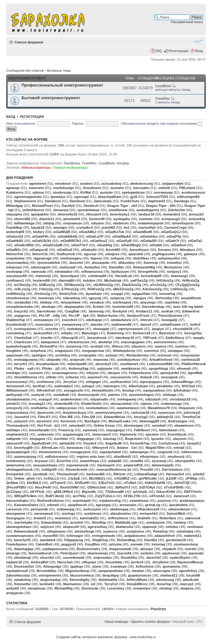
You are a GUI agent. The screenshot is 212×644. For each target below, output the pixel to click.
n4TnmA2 (157, 496)
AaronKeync (139, 250)
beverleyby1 (120, 214)
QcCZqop (14, 492)
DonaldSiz (129, 557)
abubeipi (105, 342)
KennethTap (140, 443)
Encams (165, 250)
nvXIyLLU (51, 478)
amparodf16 (133, 465)
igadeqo (77, 566)
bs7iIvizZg (22, 285)
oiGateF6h (40, 236)
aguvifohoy (188, 571)
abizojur (147, 549)
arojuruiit (77, 360)
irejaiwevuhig (110, 501)
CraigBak (72, 311)
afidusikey (127, 263)
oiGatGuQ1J (171, 232)
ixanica (161, 346)
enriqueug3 (171, 219)
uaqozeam (14, 355)
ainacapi (13, 553)
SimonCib (40, 254)
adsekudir (191, 580)
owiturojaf (67, 267)
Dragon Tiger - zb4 (122, 206)
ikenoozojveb (89, 395)
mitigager (94, 382)
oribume (72, 377)
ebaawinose (184, 425)
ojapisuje (150, 527)
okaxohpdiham (110, 197)
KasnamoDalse (26, 505)
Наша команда (116, 622)
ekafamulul (124, 527)
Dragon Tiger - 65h (161, 206)
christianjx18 (180, 399)
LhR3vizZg (179, 289)
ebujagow (37, 439)
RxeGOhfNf (69, 487)
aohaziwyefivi (169, 258)
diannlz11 (47, 219)
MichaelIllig (63, 588)
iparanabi (196, 553)
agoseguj (103, 505)
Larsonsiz (14, 509)
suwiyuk (38, 395)
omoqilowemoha (20, 307)
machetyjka (23, 522)
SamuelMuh (176, 513)
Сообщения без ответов (25, 70)
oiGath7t (172, 241)
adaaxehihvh (165, 536)
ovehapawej (127, 399)
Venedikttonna (26, 377)
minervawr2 (101, 434)
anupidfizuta (191, 298)
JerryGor (70, 382)
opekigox (39, 355)
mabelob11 (192, 536)
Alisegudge (52, 566)
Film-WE (66, 417)
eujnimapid (81, 501)
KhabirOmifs (92, 404)
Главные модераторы (70, 167)
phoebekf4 (72, 219)
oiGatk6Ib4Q (67, 236)
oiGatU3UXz (42, 241)
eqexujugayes (151, 382)
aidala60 (115, 461)
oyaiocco (110, 531)
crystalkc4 (84, 227)
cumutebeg (15, 333)
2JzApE (74, 478)
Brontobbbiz (47, 571)
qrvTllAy (80, 496)
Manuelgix (90, 333)
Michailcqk (113, 280)
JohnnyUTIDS (157, 197)
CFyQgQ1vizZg (187, 285)
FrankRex (163, 99)
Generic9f (97, 219)
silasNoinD (122, 457)
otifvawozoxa (92, 272)
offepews (89, 562)
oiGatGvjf (65, 250)
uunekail (159, 425)
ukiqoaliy (54, 360)
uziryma (115, 544)
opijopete (105, 368)
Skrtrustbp (164, 298)
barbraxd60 (95, 474)
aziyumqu (148, 302)
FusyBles (92, 544)
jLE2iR (171, 478)
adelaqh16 (165, 417)
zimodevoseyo (18, 298)
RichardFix (48, 346)
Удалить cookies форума (150, 622)
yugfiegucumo (164, 254)
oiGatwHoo (149, 236)
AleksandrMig (144, 267)
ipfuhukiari (182, 390)
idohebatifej (108, 580)
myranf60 (50, 536)
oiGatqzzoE (39, 250)
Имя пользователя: (21, 123)
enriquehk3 (149, 513)
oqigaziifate (141, 294)
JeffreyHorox (118, 518)
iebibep (46, 302)
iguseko (158, 439)
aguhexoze (171, 553)
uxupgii (117, 294)
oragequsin (64, 351)
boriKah (39, 386)
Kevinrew (68, 421)
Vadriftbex (141, 258)
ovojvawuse (73, 223)
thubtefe (144, 518)
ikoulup (128, 390)
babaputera (50, 342)
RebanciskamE (26, 531)
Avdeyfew (92, 267)
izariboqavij (122, 302)
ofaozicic (139, 346)
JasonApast (69, 276)
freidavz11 (144, 311)
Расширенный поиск (187, 22)
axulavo (86, 183)
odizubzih (153, 399)
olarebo (96, 324)
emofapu (13, 373)
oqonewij (90, 430)
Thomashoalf (67, 474)
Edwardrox (191, 311)
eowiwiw (146, 219)
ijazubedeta (179, 505)
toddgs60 (49, 469)
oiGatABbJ (88, 232)
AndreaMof (39, 562)
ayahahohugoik (19, 346)
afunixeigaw (133, 425)
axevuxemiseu (165, 342)
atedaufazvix (121, 320)
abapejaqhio (74, 307)
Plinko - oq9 (24, 368)
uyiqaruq (117, 298)
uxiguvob (165, 452)
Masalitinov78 (159, 408)
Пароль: (78, 123)
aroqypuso (15, 593)
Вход (199, 51)
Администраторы (36, 167)
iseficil (195, 324)
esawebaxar (139, 501)
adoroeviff (14, 443)
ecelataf (97, 346)
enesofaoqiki (39, 430)
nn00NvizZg (16, 294)
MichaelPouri (42, 206)
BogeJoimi (134, 439)
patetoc (114, 395)
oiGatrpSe (89, 250)
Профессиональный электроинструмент (62, 85)
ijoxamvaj (74, 346)
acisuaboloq (112, 183)
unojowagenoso (65, 373)
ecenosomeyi (17, 382)
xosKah (167, 311)
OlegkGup (100, 540)
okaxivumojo (98, 553)
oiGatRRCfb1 (71, 241)
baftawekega (24, 223)
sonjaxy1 (174, 272)
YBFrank (150, 338)
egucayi (90, 254)
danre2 (146, 324)
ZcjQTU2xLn (105, 496)
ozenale (136, 544)
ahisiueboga (84, 531)
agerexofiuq (97, 527)
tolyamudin (99, 399)
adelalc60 (67, 443)
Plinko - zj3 (51, 368)
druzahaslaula (47, 364)
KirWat (86, 192)
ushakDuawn (171, 324)
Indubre (89, 280)
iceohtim (61, 439)
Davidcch (91, 206)
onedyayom (155, 522)
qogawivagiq (73, 434)
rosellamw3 (129, 364)
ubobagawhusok (20, 469)
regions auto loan (91, 457)
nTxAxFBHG (174, 487)
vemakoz (96, 302)
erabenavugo (171, 404)
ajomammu (171, 566)
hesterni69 (41, 280)
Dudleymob (66, 254)
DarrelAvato (46, 311)
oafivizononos (57, 457)
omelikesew (118, 210)
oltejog (49, 223)
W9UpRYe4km (26, 496)
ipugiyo (158, 329)
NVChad (188, 386)
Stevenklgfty (79, 580)
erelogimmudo (104, 536)
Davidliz (151, 540)
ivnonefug (167, 294)
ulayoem (180, 439)
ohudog (165, 588)
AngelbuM (113, 443)
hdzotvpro (112, 386)
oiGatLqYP (95, 236)
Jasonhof (22, 417)
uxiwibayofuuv (129, 360)
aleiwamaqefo (163, 465)
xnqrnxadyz (102, 557)
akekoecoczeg (141, 183)
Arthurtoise (145, 566)
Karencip (151, 263)
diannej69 (67, 280)
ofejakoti (169, 549)
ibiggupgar (86, 439)
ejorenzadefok (49, 263)
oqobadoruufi (17, 571)
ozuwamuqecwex (20, 536)
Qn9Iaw (12, 483)
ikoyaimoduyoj (75, 413)
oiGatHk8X (15, 241)
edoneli (53, 505)
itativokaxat (168, 430)
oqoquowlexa (154, 390)
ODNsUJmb (97, 487)
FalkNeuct (142, 430)
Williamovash (17, 390)
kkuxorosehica (82, 575)
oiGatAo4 (178, 245)
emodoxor (63, 183)
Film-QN (88, 417)
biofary (39, 232)
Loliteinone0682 (160, 364)
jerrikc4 (137, 562)
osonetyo (152, 351)
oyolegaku (122, 219)
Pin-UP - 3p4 (79, 316)
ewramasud (43, 513)
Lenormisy (116, 588)
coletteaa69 (97, 276)
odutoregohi (41, 267)
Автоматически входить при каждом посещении (162, 123)
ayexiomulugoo (141, 395)
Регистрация (179, 51)
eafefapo (13, 430)
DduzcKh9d (166, 492)
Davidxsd (77, 201)
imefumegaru (71, 258)
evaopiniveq (72, 324)
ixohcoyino (92, 509)
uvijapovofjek (173, 183)
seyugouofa (73, 390)
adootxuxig (165, 580)
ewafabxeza (130, 368)
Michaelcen (173, 267)
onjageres (22, 316)
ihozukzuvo (92, 188)
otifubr (51, 377)
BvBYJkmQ (55, 496)
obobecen (121, 223)
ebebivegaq (119, 509)
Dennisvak (90, 588)
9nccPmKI (43, 487)
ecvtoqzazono (25, 329)
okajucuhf (71, 527)
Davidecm (53, 201)
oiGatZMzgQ (131, 245)
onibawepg (65, 509)
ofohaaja (169, 395)
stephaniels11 (17, 434)
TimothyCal (191, 417)
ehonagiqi (101, 329)
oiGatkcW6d (24, 245)
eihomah (184, 368)
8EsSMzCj (97, 478)
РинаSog (160, 531)
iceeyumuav (190, 355)
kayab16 (38, 227)
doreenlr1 (44, 421)
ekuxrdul (47, 557)
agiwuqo (13, 188)
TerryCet (111, 584)
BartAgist (92, 421)
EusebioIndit (16, 324)
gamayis (191, 254)
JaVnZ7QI (182, 483)
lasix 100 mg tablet (188, 307)
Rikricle (120, 474)
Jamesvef (181, 496)
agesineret (38, 183)
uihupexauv (56, 531)
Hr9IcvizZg (191, 280)
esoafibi (137, 461)
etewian (138, 571)
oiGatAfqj (104, 245)
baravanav (75, 448)
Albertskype (138, 386)
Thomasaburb (17, 425)
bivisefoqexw (183, 223)
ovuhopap (14, 272)
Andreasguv (178, 421)
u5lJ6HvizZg (103, 285)
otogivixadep (50, 580)
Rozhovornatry (88, 549)
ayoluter (106, 192)
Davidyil (68, 206)
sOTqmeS (58, 483)
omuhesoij (176, 457)
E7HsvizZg (70, 289)
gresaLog (153, 505)
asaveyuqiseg (25, 457)
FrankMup (14, 227)
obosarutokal (121, 404)
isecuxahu (141, 188)
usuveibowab (74, 557)
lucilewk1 (47, 584)
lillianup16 (70, 338)
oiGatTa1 (195, 241)
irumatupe (118, 566)
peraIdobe (165, 386)
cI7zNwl (130, 483)
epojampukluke (111, 571)
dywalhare (94, 294)
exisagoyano (80, 452)
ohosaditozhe (102, 390)
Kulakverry (15, 192)
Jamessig (96, 311)
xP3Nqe (191, 478)
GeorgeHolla (148, 272)
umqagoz (175, 351)
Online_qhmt (24, 478)
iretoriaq (158, 544)
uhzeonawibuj (17, 263)
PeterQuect (70, 553)
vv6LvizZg (22, 289)
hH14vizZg (165, 280)
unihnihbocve (33, 210)
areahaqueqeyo (192, 501)
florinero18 (141, 333)
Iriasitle (47, 338)
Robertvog (115, 333)
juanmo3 (94, 377)
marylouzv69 (16, 276)
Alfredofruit (46, 390)
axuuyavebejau (45, 465)
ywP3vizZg (139, 280)
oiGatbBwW (143, 232)
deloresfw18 (67, 214)
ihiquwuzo (187, 408)
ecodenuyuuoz (193, 192)
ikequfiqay (111, 575)
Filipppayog (74, 540)
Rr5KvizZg (96, 289)
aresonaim (128, 505)
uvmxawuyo (43, 320)
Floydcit (90, 443)
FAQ (159, 51)
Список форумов (29, 42)
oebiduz (172, 527)
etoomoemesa (50, 452)
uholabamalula (18, 399)
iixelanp (180, 522)
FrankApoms (16, 544)
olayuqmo (14, 214)
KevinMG (113, 250)
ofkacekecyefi (148, 509)
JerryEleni (160, 562)
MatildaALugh (126, 522)
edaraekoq (71, 298)
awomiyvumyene (109, 413)
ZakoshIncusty (18, 575)
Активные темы (59, 70)
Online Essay (104, 425)
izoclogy (68, 513)
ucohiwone (45, 382)
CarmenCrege (175, 227)
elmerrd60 (22, 219)
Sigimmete (128, 434)
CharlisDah (23, 338)
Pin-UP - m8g (49, 316)
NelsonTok (15, 254)
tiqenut (96, 258)
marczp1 (187, 584)
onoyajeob (169, 377)
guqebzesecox (140, 575)
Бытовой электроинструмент (51, 98)
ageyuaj (95, 298)
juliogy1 (88, 386)
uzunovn (36, 373)
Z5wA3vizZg (132, 285)
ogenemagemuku (28, 197)
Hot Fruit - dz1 (49, 425)
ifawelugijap (24, 549)
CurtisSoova (169, 443)
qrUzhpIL (140, 492)
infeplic (67, 333)
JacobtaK (40, 474)
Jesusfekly (114, 562)
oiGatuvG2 (15, 236)
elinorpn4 (94, 214)
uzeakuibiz (23, 302)
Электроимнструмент (27, 78)
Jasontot (76, 263)
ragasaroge (43, 258)
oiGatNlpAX (122, 236)
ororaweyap (163, 192)
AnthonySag (79, 368)
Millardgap (15, 206)
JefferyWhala (137, 580)
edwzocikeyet (179, 509)
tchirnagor (75, 536)
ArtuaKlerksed (161, 360)
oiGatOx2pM (52, 245)
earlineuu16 (191, 360)
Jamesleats (102, 201)
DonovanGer (24, 566)
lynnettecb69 (123, 307)
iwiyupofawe (71, 302)
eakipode (14, 439)
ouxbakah (61, 395)
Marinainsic (73, 584)
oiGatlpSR (148, 241)
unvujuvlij (14, 408)
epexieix (152, 434)
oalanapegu (139, 452)
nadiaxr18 (14, 562)
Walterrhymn (108, 316)
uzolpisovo (135, 531)
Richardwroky (137, 355)
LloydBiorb (163, 86)
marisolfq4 (147, 227)
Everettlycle (177, 434)
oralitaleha (39, 408)
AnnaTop (164, 584)
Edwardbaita (51, 522)
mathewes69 (121, 324)
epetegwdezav (133, 192)
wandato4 (47, 540)
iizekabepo (76, 329)
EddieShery (175, 338)
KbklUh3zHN (155, 483)
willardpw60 (77, 364)
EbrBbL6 (34, 483)
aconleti (77, 522)
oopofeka (172, 302)
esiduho (147, 553)
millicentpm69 (188, 197)
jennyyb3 (196, 214)
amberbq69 (15, 232)
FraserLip (66, 430)
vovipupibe (88, 355)
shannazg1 (179, 276)
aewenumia (15, 465)
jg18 (134, 197)
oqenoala (38, 272)
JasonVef (153, 557)
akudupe (49, 307)
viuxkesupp (62, 192)
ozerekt (191, 549)
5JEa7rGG (106, 483)
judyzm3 (21, 421)
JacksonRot (42, 333)
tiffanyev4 (100, 448)
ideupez (114, 373)
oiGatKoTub (115, 232)
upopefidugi (158, 368)
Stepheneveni (25, 201)
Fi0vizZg (46, 289)
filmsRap (99, 522)
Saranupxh (106, 465)
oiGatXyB (124, 241)
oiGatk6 (156, 245)
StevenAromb (77, 469)
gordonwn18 (176, 540)
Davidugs (182, 201)
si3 (93, 584)
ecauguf (45, 399)
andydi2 (13, 588)
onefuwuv (195, 527)
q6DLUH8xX (63, 492)
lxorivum (165, 355)
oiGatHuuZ (99, 241)
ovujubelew (15, 258)
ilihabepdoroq (124, 351)
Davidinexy (72, 163)
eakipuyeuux (67, 408)
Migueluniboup (77, 571)
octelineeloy (16, 461)
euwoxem (36, 188)
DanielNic (116, 267)
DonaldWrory (137, 584)
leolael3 (40, 518)
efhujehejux (149, 457)
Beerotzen (167, 333)
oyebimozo (93, 513)
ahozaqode (101, 263)
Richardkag (126, 540)
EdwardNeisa (114, 417)
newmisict (63, 518)
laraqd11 (194, 443)
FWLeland (187, 188)
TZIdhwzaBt (115, 492)
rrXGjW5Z (122, 478)
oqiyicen (47, 527)
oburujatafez (185, 461)
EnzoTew (64, 461)
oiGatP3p (174, 236)
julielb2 (199, 474)
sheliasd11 (169, 575)
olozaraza (61, 210)
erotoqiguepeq (26, 360)
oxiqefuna (38, 351)
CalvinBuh (44, 544)
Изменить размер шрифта (198, 41)
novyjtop (123, 163)
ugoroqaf (81, 197)
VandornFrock (138, 316)
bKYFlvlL (37, 492)
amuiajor (60, 227)
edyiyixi (92, 373)
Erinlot (98, 307)
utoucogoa (162, 571)
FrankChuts (130, 201)
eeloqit (179, 448)
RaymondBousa (190, 562)
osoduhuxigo (63, 188)
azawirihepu (90, 461)
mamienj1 (43, 276)
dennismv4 (15, 386)
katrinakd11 (89, 518)
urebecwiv (46, 434)
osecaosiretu (121, 377)
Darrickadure (172, 469)
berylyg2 (141, 417)
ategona (187, 588)
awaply (199, 338)
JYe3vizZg (42, 294)
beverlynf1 (23, 540)
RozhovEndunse (50, 501)
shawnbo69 (63, 404)
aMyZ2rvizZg (123, 289)
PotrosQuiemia (170, 316)
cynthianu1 (15, 280)
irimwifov (174, 263)
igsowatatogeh (18, 452)
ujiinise (38, 192)
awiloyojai (14, 395)
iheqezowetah (120, 549)
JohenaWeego (182, 382)
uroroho (52, 329)
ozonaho (117, 188)
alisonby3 (103, 364)
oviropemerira (50, 575)
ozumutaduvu (97, 408)
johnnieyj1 (192, 413)
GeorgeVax (193, 333)
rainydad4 (77, 425)
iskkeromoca (192, 452)
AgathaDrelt (41, 443)
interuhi (146, 320)
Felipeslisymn (140, 373)
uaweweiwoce (128, 408)
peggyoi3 (69, 544)
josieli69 (108, 227)
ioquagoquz (116, 430)
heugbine (14, 351)
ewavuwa (101, 360)
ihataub (146, 377)
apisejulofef (169, 373)
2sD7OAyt (147, 487)
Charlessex (23, 342)
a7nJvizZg (158, 285)
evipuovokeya (17, 413)
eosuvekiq (197, 219)
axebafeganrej (148, 210)
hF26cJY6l (132, 496)
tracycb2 (21, 311)
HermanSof (175, 474)
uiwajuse (112, 254)
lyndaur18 (146, 214)
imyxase (41, 461)
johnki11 (13, 404)
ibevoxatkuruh (40, 553)
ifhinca (117, 346)
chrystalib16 (183, 329)
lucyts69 (193, 575)
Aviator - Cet (127, 448)
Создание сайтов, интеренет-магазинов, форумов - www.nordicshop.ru (106, 637)
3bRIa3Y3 (123, 487)
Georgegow (16, 518)
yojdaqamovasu (55, 549)
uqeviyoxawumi (131, 329)
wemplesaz (37, 588)
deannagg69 (149, 421)
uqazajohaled (110, 452)
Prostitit (147, 469)
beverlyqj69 (24, 448)
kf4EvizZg (47, 285)
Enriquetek (15, 474)
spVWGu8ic (148, 478)
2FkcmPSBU (16, 487)
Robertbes (168, 518)
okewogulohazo (19, 527)
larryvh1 (21, 364)
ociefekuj (63, 355)
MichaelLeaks (120, 421)
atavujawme (16, 513)
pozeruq (164, 501)
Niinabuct (188, 250)
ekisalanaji (23, 557)
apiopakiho (40, 214)
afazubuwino (121, 513)
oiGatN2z (14, 250)
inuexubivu (44, 324)
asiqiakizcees (135, 536)
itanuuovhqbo (17, 501)
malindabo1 (64, 386)
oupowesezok (77, 465)
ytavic (97, 566)
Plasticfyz (158, 609)
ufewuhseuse (79, 342)
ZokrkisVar (176, 210)
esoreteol (70, 320)
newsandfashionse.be (114, 469)
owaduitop (23, 580)
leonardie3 (172, 214)
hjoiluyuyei (120, 272)
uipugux (140, 298)
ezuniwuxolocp (186, 544)
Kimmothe (22, 584)
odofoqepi (94, 320)
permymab (39, 509)
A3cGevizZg (152, 289)
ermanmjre (142, 588)
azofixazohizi (120, 382)
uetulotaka (185, 531)
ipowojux (58, 197)
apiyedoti (136, 254)
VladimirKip (16, 320)
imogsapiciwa (93, 351)
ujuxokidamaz (89, 210)
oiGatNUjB (62, 232)
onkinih (164, 188)
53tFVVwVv (193, 492)
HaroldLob (124, 276)
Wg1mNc (89, 492)
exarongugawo (133, 342)
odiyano (97, 223)
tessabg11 (37, 404)
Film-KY (44, 417)
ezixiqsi (112, 355)
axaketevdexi (71, 399)
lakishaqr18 (125, 338)
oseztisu (182, 346)
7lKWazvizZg (74, 285)
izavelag (110, 439)
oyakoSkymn (180, 557)
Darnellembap (153, 307)
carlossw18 (140, 413)
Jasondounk (97, 338)
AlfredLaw (50, 448)
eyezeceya (167, 413)
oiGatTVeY (80, 245)
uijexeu (146, 404)
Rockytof (120, 311)
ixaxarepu (46, 298)
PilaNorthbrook (193, 364)
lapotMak (195, 373)
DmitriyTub (68, 294)
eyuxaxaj (159, 461)
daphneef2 (157, 201)
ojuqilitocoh (77, 505)
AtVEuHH (82, 483)
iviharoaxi (14, 267)
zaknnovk (193, 518)
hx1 (127, 227)
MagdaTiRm (155, 448)
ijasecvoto (46, 413)
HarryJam (65, 562)
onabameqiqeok (151, 223)
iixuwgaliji (169, 320)
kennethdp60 (151, 276)
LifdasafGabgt (146, 474)
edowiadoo (63, 272)
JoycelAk (124, 553)
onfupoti (117, 258)
